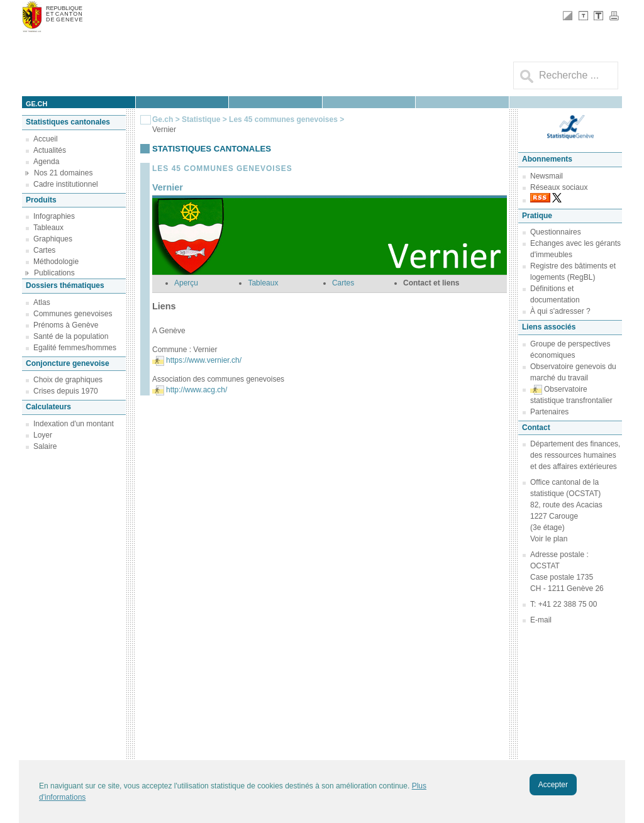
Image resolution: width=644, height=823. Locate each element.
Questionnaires (556, 232)
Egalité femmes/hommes (75, 348)
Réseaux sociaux (559, 187)
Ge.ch (163, 119)
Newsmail (547, 176)
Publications (54, 273)
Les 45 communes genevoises (283, 119)
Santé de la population (71, 336)
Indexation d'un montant (74, 424)
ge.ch (36, 104)
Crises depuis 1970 (66, 391)
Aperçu (186, 283)
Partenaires (549, 412)
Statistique (201, 119)
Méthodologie (56, 262)
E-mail (541, 620)
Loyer (43, 435)
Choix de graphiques (68, 380)
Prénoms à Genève (66, 325)
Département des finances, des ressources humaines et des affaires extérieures (575, 455)
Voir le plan (549, 539)
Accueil (46, 139)
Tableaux (48, 228)
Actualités (50, 150)
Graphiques (53, 239)
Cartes (44, 250)
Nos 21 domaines (63, 173)
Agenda (46, 162)
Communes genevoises (73, 314)
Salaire (45, 446)
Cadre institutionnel (66, 184)
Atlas (42, 302)
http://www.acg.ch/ (197, 390)
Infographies (54, 216)
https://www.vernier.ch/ (204, 360)
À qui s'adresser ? (560, 311)
